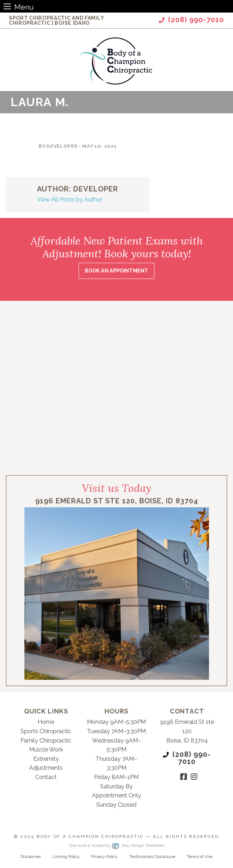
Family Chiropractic (46, 741)
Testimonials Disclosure (152, 857)
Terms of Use (200, 857)
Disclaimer (31, 857)
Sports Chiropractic (46, 731)
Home (46, 722)
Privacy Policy (104, 857)
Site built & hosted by (116, 845)
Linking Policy (66, 857)
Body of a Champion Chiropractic (90, 836)
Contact (46, 777)
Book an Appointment (116, 271)
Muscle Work (46, 750)
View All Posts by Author (70, 200)
